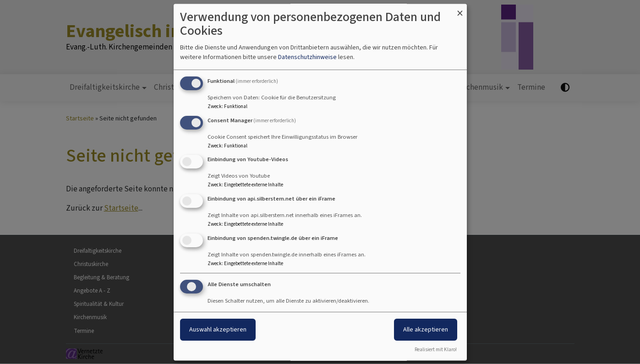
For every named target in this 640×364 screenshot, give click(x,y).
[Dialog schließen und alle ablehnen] (460, 9)
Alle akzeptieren (426, 329)
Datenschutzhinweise (307, 57)
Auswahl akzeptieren (218, 329)
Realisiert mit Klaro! (436, 350)
